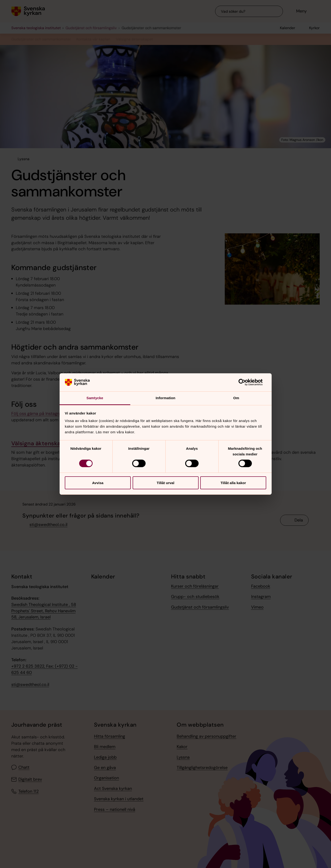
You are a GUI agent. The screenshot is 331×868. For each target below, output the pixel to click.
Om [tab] (236, 398)
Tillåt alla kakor (233, 483)
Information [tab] (166, 398)
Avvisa (98, 483)
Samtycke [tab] (95, 398)
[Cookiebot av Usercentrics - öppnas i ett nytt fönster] (246, 382)
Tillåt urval (165, 483)
